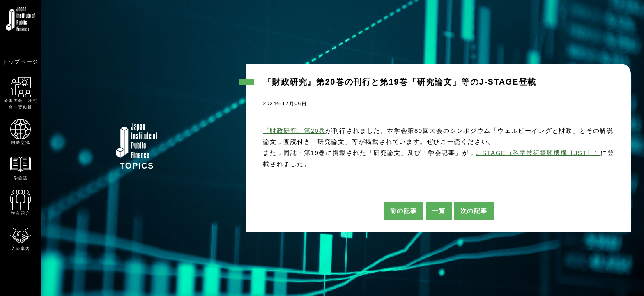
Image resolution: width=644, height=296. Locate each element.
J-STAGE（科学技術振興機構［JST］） (538, 153)
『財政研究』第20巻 (294, 131)
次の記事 (474, 211)
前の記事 (403, 211)
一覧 (439, 211)
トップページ (21, 62)
